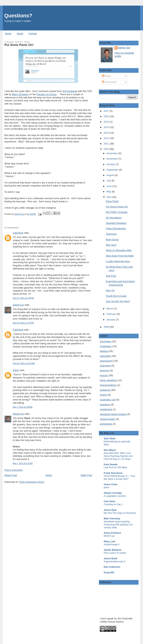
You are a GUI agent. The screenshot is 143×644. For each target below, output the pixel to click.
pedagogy (105, 390)
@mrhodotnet (70, 91)
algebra (104, 351)
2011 (107, 144)
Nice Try (110, 290)
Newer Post (11, 475)
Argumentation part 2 (114, 562)
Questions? (18, 16)
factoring (104, 371)
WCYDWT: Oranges (117, 212)
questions (105, 404)
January (111, 320)
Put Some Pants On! (117, 207)
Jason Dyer (110, 510)
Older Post (86, 475)
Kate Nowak (111, 464)
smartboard (106, 409)
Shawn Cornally (113, 493)
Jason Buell (111, 558)
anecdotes (105, 356)
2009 (107, 327)
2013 (107, 133)
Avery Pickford (112, 533)
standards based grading (113, 414)
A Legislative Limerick (115, 496)
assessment (106, 361)
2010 (107, 149)
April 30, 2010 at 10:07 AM (24, 363)
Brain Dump (112, 240)
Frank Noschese (113, 473)
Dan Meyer (110, 450)
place (107, 487)
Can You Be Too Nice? (118, 301)
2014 (107, 127)
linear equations (108, 380)
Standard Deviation (116, 223)
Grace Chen (111, 484)
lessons (104, 375)
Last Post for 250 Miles (115, 467)
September (113, 170)
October (111, 164)
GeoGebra (105, 341)
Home (8, 33)
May (109, 192)
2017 (107, 111)
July (109, 181)
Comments (109, 82)
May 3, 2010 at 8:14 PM (23, 463)
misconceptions (108, 385)
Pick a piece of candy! (115, 553)
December (112, 153)
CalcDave (18, 233)
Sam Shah (110, 438)
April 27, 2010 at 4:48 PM (23, 298)
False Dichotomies (116, 229)
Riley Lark (109, 541)
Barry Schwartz (20, 94)
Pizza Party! (112, 201)
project (103, 395)
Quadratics (106, 346)
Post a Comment (13, 470)
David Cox (18, 305)
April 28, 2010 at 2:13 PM (23, 323)
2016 (107, 116)
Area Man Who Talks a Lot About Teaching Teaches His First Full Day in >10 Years (118, 456)
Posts (107, 76)
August (111, 175)
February (112, 314)
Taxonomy (111, 234)
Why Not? (111, 245)
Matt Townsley (112, 519)
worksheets (106, 424)
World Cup (109, 536)
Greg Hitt (109, 572)
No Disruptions (114, 218)
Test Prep (111, 276)
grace (16, 370)
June (109, 186)
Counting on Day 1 (113, 504)
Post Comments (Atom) (32, 482)
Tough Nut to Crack (116, 296)
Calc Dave (109, 501)
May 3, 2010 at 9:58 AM (23, 407)
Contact (33, 33)
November (112, 159)
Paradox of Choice (46, 94)
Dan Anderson (112, 567)
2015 (107, 122)
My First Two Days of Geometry (120, 513)
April (109, 197)
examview (105, 366)
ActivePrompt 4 (112, 545)
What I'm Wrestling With (119, 250)
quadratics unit (108, 400)
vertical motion (108, 419)
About (20, 33)
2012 (107, 138)
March (110, 309)
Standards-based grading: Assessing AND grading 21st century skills (118, 525)
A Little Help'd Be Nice (118, 261)
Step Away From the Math (120, 256)
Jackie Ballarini (113, 550)
